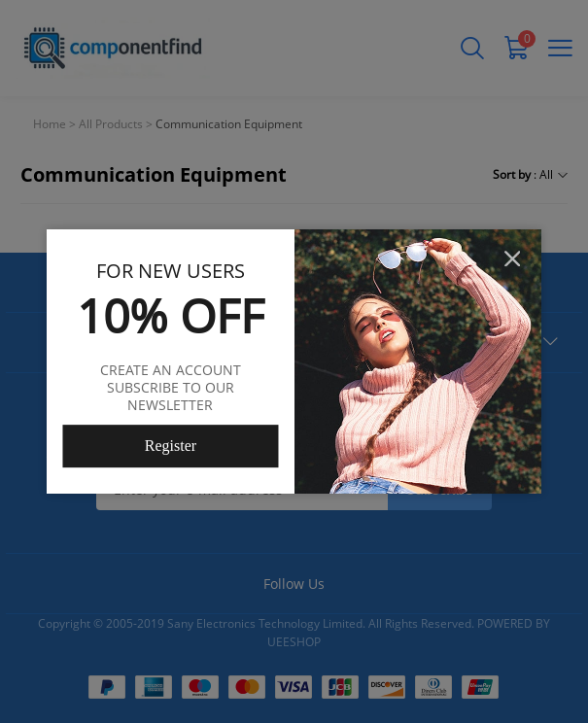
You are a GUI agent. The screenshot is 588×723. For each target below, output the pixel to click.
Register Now (171, 452)
